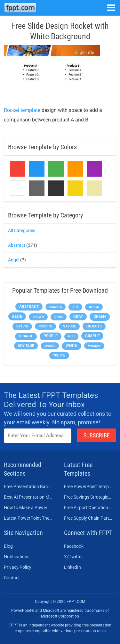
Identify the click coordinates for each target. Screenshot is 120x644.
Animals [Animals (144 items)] (56, 307)
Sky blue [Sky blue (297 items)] (26, 346)
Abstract (17, 245)
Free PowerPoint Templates (88, 487)
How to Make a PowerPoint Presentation (28, 508)
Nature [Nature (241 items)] (69, 326)
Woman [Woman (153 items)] (94, 346)
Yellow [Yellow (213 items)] (59, 355)
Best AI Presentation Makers (28, 497)
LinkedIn (72, 567)
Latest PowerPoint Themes (28, 518)
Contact (12, 578)
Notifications (17, 557)
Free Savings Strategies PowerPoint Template (88, 497)
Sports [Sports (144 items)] (50, 346)
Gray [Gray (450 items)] (78, 317)
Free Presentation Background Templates (28, 487)
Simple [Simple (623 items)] (92, 336)
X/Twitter (73, 557)
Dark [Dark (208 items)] (59, 317)
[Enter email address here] (38, 436)
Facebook (74, 546)
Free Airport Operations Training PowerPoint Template (88, 508)
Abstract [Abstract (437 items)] (29, 307)
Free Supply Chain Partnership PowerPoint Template (88, 518)
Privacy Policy (18, 567)
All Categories (22, 231)
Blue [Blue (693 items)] (17, 316)
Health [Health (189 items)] (22, 326)
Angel (14, 260)
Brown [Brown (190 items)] (38, 317)
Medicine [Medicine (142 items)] (45, 326)
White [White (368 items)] (72, 346)
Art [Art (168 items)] (75, 307)
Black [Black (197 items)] (94, 307)
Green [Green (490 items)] (100, 316)
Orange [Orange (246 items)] (26, 336)
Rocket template (22, 110)
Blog (8, 546)
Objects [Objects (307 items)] (94, 326)
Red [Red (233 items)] (71, 336)
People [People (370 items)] (51, 336)
